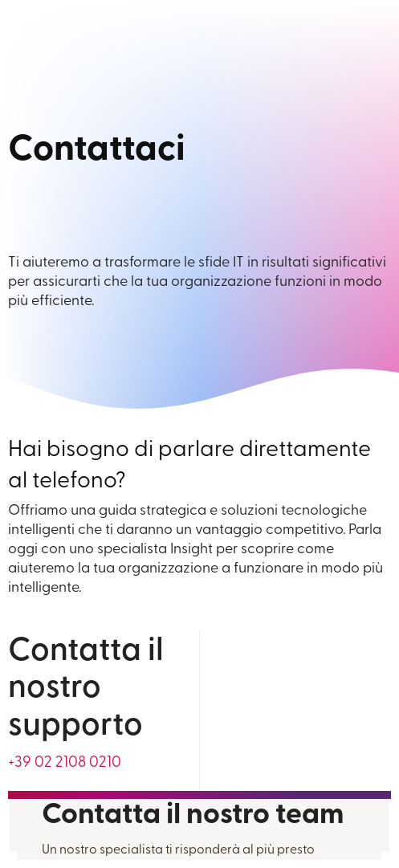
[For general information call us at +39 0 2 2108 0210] (65, 763)
